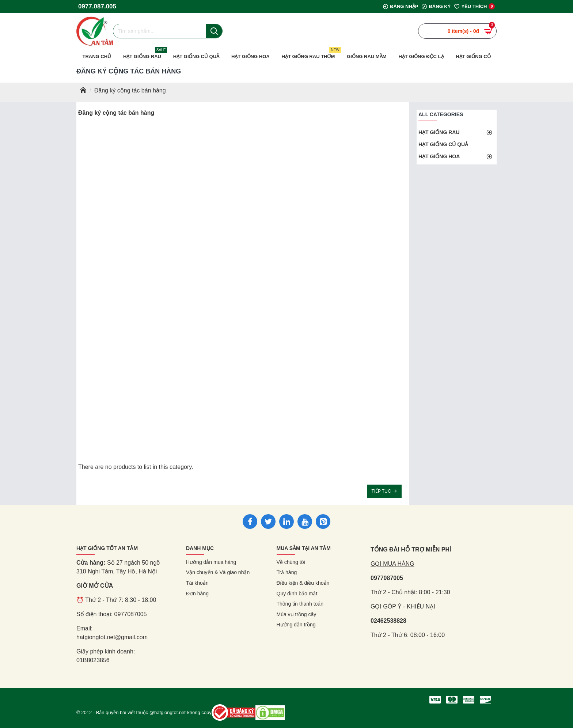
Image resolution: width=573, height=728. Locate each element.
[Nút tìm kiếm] (214, 31)
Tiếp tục (381, 491)
